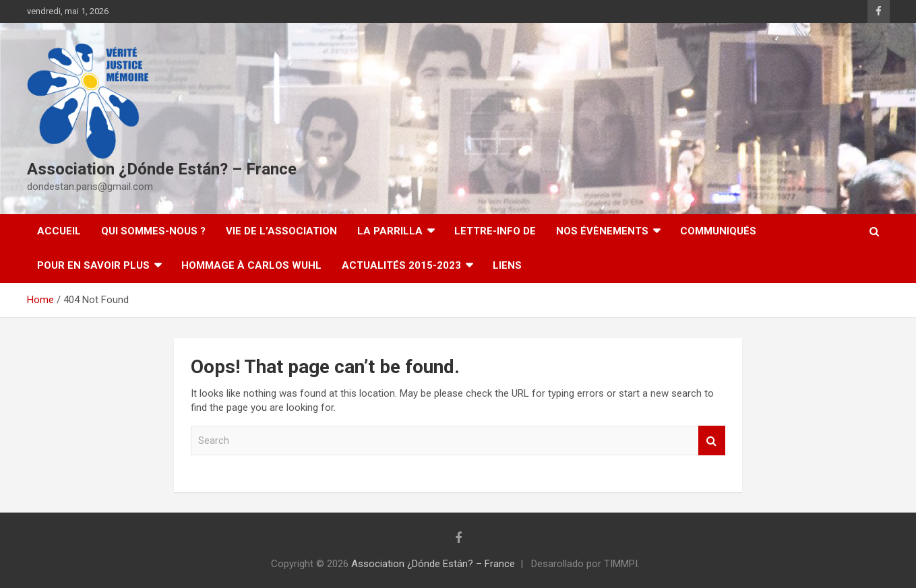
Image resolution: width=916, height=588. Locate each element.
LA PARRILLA (390, 231)
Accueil (59, 231)
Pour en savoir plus (93, 265)
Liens (507, 265)
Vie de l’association (281, 231)
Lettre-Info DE (495, 231)
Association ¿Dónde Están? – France (162, 169)
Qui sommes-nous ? (153, 231)
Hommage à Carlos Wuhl (251, 265)
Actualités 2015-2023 (401, 265)
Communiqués (718, 231)
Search (712, 441)
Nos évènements (602, 231)
